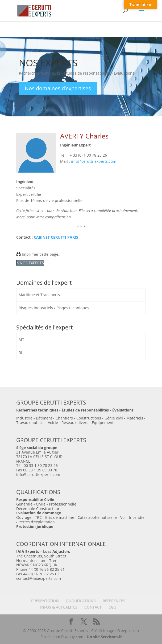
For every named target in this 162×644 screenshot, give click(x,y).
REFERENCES (114, 601)
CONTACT (93, 607)
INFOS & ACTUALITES (59, 607)
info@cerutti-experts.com (94, 161)
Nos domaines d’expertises (58, 88)
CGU (112, 607)
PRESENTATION (45, 601)
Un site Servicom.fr (104, 637)
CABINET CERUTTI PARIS (56, 237)
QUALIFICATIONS (81, 601)
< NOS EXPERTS (30, 263)
